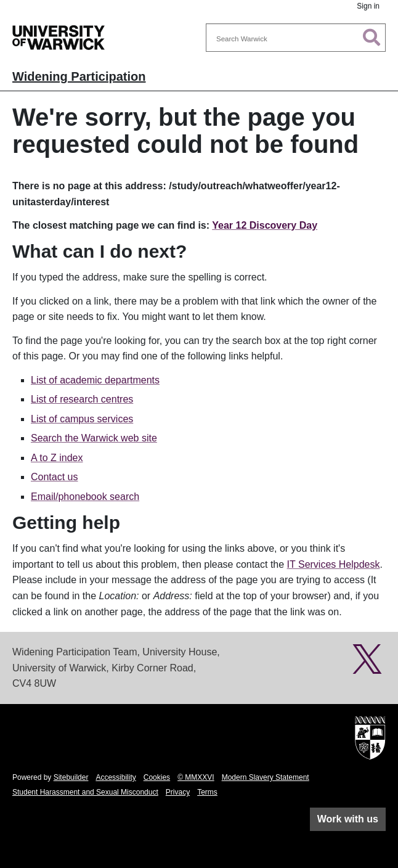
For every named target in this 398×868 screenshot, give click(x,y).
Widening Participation (79, 76)
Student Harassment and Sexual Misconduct (85, 792)
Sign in (368, 6)
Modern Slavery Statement (266, 777)
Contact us (54, 477)
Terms (207, 792)
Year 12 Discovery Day (265, 225)
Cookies (157, 777)
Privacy (178, 792)
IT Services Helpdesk (334, 564)
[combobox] (296, 38)
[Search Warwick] (296, 38)
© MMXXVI (196, 777)
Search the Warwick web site (94, 438)
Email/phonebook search (85, 497)
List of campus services (82, 419)
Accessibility (116, 777)
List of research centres (82, 399)
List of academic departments (95, 380)
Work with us (348, 819)
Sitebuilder (71, 777)
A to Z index (57, 458)
